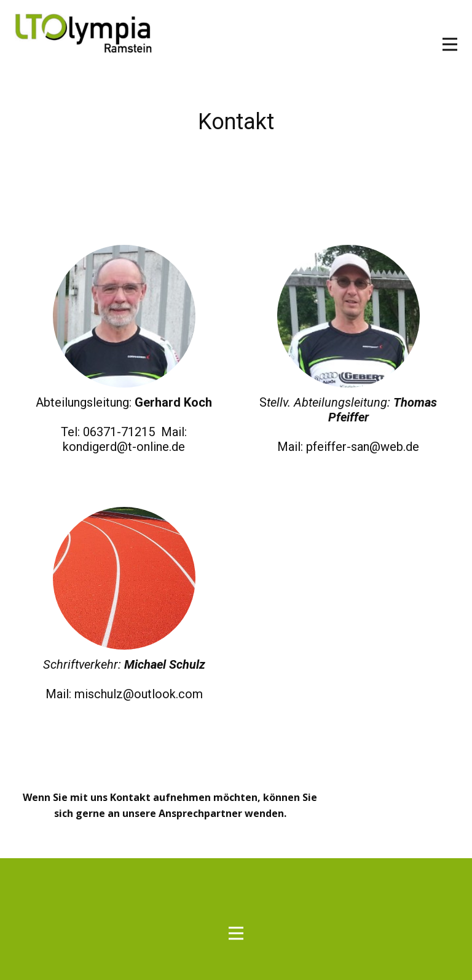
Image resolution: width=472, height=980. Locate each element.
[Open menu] (450, 44)
